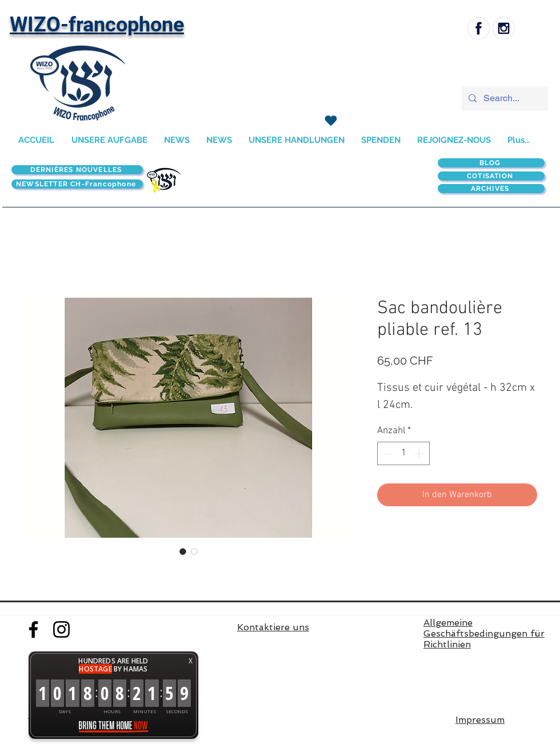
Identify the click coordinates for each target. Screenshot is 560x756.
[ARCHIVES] (491, 189)
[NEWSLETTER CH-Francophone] (77, 184)
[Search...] (504, 99)
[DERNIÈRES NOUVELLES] (77, 170)
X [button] (191, 661)
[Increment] (420, 454)
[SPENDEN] (331, 121)
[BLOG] (491, 163)
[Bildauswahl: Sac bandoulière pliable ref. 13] (183, 551)
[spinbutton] (404, 454)
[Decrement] (387, 454)
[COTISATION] (491, 176)
